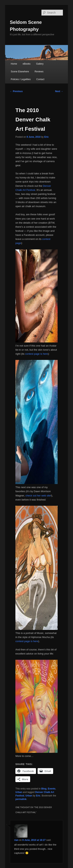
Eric (46, 137)
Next (59, 91)
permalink (21, 799)
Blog (44, 789)
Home (14, 64)
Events (51, 789)
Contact (40, 79)
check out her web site (38, 496)
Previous (16, 91)
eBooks (26, 64)
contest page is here (36, 354)
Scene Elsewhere (20, 72)
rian (16, 840)
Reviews (39, 72)
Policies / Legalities (21, 79)
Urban (19, 792)
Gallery (40, 64)
